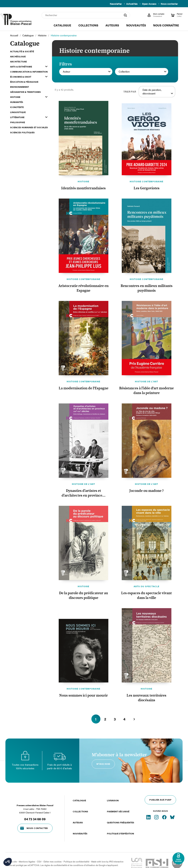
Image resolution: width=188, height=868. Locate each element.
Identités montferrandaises (83, 188)
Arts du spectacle (146, 586)
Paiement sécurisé (118, 811)
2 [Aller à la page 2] (105, 719)
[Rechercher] (86, 15)
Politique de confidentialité (76, 861)
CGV (39, 861)
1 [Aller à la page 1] (96, 719)
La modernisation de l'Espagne (84, 388)
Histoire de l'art (146, 381)
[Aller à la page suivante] (134, 719)
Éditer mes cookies (53, 861)
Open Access (148, 4)
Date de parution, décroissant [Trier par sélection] (158, 92)
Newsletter (114, 4)
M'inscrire (103, 764)
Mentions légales (27, 861)
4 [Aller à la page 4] (125, 719)
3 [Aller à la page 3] (115, 719)
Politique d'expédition (120, 833)
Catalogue (79, 800)
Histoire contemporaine (146, 181)
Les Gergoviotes (147, 188)
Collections (80, 811)
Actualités (130, 4)
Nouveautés (80, 833)
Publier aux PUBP (160, 800)
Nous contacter (169, 4)
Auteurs (78, 822)
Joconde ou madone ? (147, 491)
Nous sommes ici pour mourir (84, 695)
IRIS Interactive (116, 861)
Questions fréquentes (121, 822)
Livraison (113, 800)
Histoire (83, 181)
